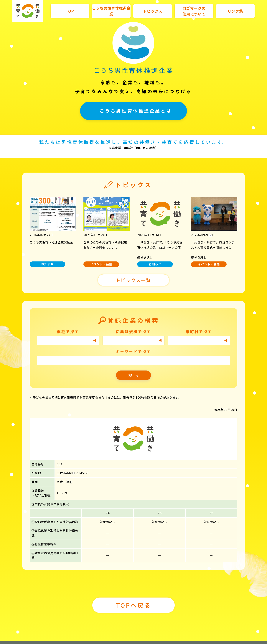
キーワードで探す (133, 346)
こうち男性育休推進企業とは (136, 111)
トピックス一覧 (133, 275)
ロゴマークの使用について (194, 11)
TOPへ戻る (134, 600)
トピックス (153, 11)
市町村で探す (199, 326)
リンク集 (235, 11)
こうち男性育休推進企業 (111, 11)
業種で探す (68, 326)
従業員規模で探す (133, 326)
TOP (70, 11)
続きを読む (145, 252)
